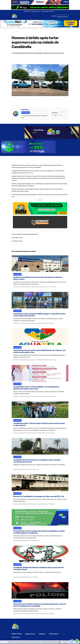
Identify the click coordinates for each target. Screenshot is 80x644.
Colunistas (42, 634)
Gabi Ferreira (53, 287)
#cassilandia (17, 274)
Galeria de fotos (30, 634)
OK (59, 642)
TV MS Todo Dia (54, 634)
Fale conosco (16, 637)
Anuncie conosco (63, 16)
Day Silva (52, 323)
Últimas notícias (17, 634)
